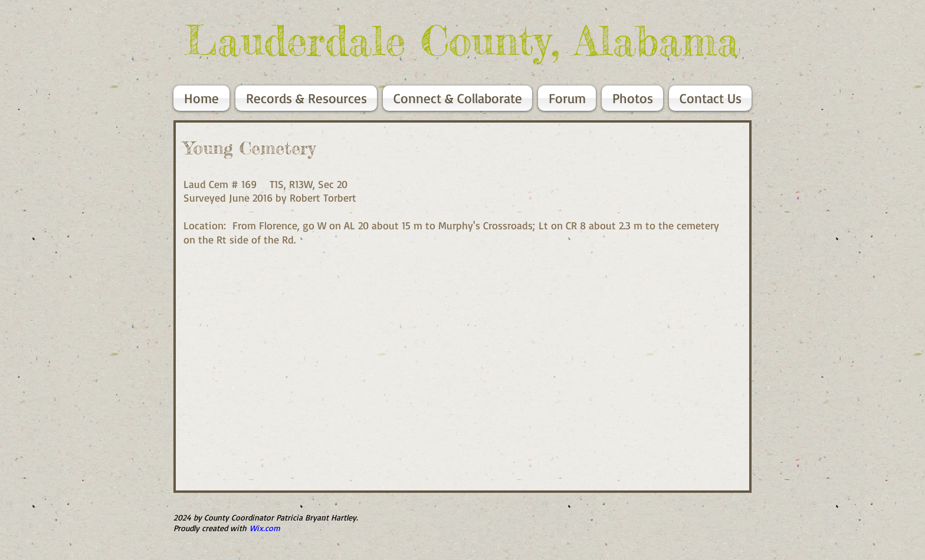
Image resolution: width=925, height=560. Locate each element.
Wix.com (265, 528)
